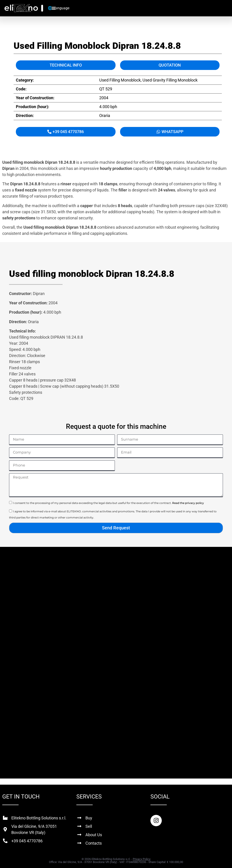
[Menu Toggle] (54, 8)
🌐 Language (59, 8)
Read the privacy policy (188, 503)
